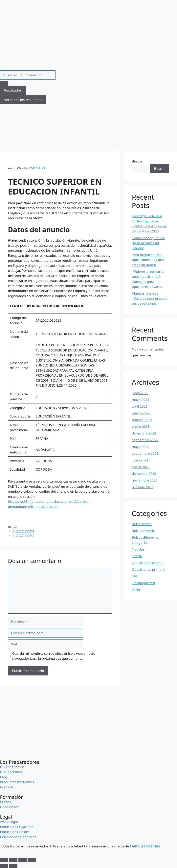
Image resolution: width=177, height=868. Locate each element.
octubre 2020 (142, 487)
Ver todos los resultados (23, 100)
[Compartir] (23, 860)
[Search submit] (4, 83)
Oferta (137, 556)
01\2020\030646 (23, 535)
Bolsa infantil (142, 524)
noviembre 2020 (145, 480)
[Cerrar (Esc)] (32, 860)
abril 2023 (140, 406)
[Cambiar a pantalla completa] (13, 860)
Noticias (138, 549)
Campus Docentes (145, 846)
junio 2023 (140, 393)
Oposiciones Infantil (148, 563)
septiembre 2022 (145, 440)
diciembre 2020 (144, 474)
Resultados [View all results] (13, 90)
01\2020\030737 (23, 531)
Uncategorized (143, 583)
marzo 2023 (141, 413)
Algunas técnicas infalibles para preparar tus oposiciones (150, 298)
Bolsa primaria (143, 531)
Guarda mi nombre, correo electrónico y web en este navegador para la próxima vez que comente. (54, 656)
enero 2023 (141, 426)
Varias (137, 590)
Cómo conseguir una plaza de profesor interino (148, 243)
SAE (15, 527)
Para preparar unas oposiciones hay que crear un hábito (148, 260)
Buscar (137, 161)
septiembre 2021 (145, 453)
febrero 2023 (142, 420)
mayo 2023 (141, 400)
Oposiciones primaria (149, 569)
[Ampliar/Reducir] (4, 860)
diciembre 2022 (144, 433)
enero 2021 (141, 467)
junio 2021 (140, 460)
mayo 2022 (141, 447)
